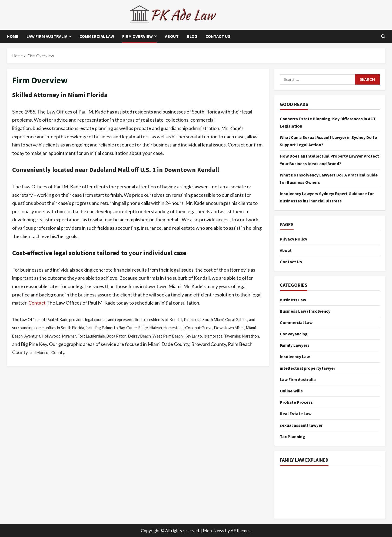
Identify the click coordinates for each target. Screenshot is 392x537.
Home (13, 36)
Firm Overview (137, 36)
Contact (37, 303)
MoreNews (213, 530)
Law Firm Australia (47, 36)
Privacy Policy (293, 239)
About (172, 36)
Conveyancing (294, 334)
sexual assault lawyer (301, 425)
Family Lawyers (295, 345)
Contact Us (218, 36)
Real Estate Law (296, 413)
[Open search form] (383, 36)
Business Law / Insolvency (305, 311)
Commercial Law (97, 36)
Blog (192, 36)
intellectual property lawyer (308, 368)
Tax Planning (293, 436)
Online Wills (291, 391)
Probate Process (296, 402)
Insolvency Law (295, 356)
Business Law (293, 300)
